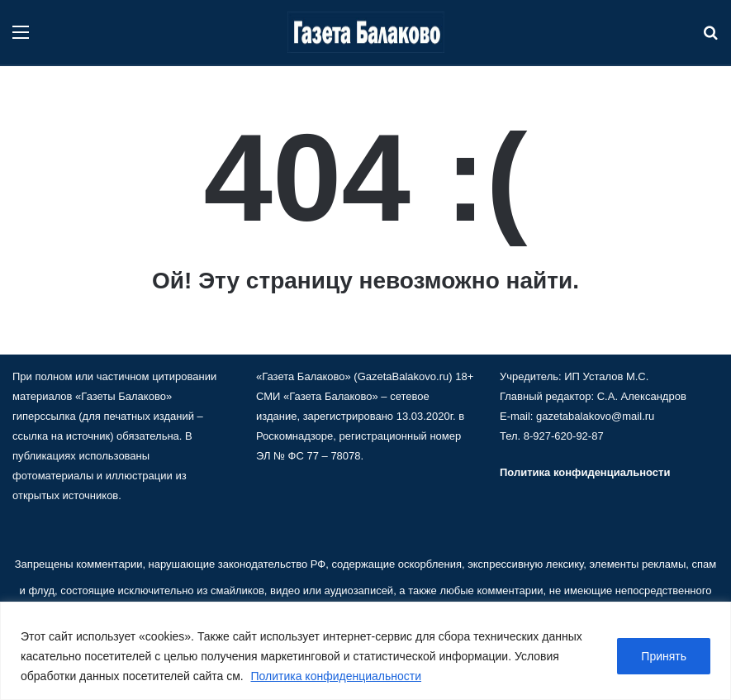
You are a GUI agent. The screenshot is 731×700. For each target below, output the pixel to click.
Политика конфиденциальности (337, 676)
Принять (664, 656)
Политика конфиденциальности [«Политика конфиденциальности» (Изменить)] (585, 472)
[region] (365, 651)
